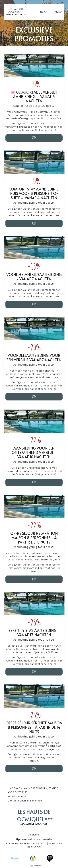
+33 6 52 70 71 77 (16, 793)
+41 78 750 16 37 (15, 797)
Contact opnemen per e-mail (23, 801)
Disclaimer (34, 835)
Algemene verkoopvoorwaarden (34, 839)
